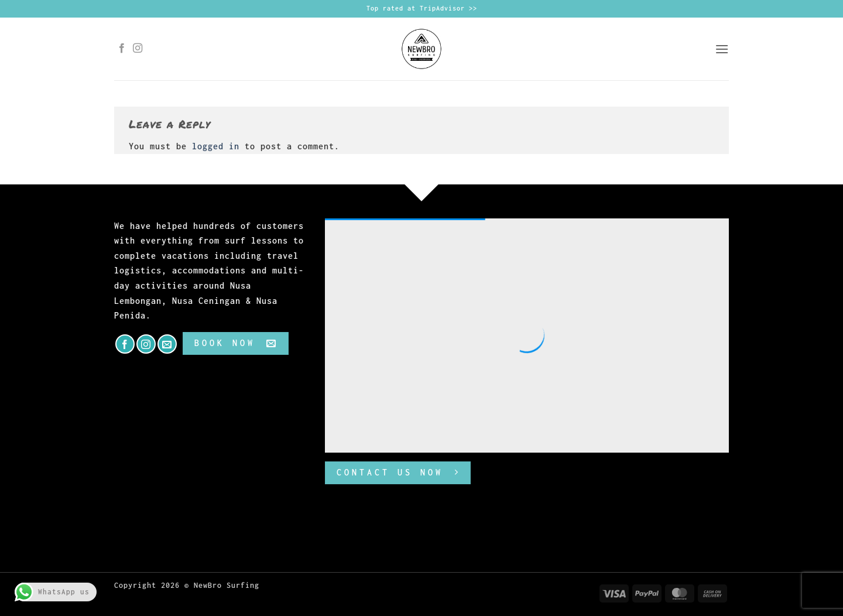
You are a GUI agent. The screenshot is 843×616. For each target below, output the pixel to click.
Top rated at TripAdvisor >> (422, 8)
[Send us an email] (167, 344)
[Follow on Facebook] (122, 49)
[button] (722, 49)
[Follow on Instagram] (138, 49)
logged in (216, 146)
